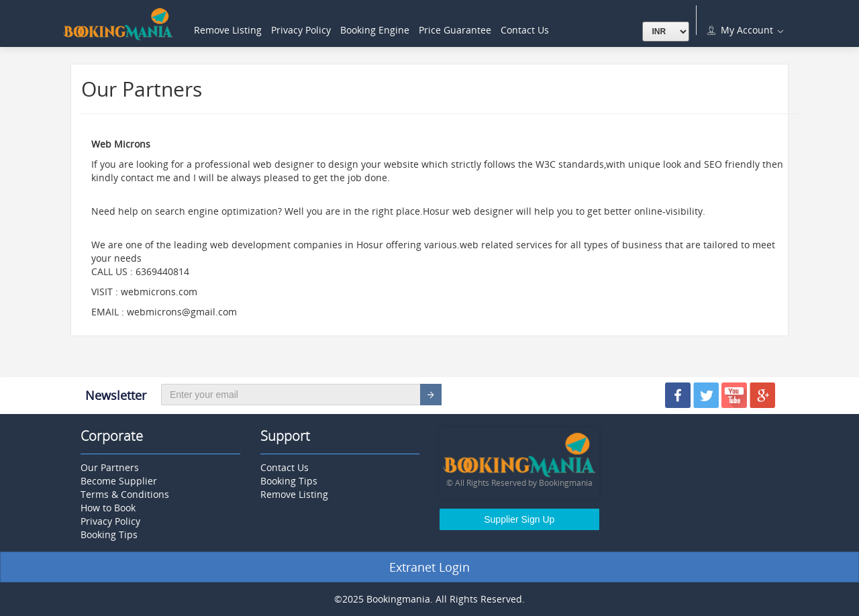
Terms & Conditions (125, 494)
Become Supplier (119, 481)
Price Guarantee (455, 30)
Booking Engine (375, 30)
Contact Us (525, 30)
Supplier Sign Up (519, 519)
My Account (744, 30)
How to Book (108, 508)
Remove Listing (228, 30)
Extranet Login (429, 567)
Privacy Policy (301, 30)
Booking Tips (109, 534)
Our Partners (110, 467)
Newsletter (116, 395)
